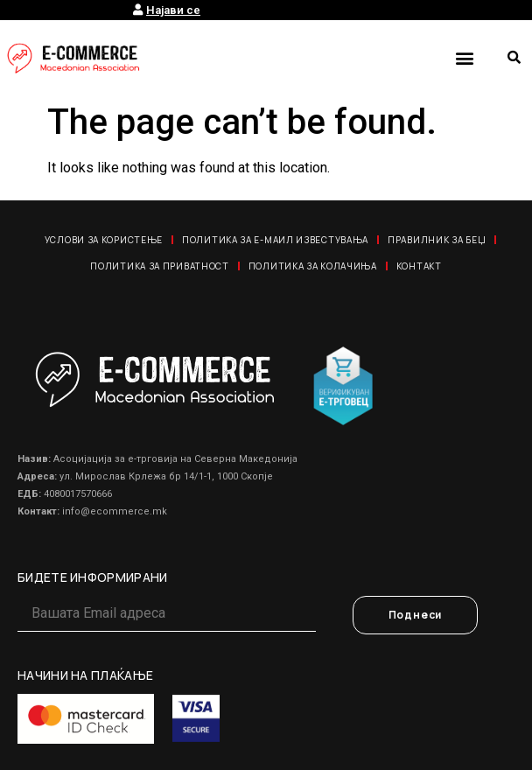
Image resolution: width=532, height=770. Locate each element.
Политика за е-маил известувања (275, 240)
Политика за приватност (159, 266)
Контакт (419, 266)
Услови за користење (104, 240)
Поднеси (416, 615)
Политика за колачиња (313, 266)
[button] (464, 57)
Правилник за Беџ (437, 240)
